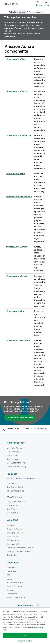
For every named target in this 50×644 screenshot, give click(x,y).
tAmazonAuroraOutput (16, 247)
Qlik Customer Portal (16, 463)
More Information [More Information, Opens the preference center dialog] (25, 641)
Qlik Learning (13, 459)
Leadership (12, 571)
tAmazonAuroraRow (15, 311)
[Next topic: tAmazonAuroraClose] (37, 429)
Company (11, 568)
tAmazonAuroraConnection (19, 135)
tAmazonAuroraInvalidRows (19, 197)
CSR (9, 575)
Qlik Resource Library (16, 466)
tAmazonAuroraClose (16, 59)
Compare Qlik (13, 544)
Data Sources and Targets (19, 551)
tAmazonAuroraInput (16, 174)
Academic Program (15, 583)
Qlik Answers (13, 505)
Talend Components (17, 12)
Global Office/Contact (17, 597)
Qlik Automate (13, 513)
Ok (25, 635)
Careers (10, 590)
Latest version (11, 36)
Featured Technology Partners (21, 548)
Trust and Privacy (15, 533)
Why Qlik (11, 525)
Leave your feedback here (20, 418)
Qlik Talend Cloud (15, 487)
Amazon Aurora (35, 12)
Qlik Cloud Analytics (16, 502)
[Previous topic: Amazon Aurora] (13, 429)
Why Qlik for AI (13, 540)
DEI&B (9, 579)
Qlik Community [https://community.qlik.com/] (25, 606)
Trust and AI (12, 537)
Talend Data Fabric (15, 491)
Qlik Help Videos (14, 448)
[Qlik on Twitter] (38, 606)
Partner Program (14, 586)
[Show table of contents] (5, 12)
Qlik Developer (13, 452)
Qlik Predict (12, 509)
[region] (25, 626)
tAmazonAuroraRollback (17, 276)
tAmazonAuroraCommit (17, 91)
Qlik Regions (12, 555)
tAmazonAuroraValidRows (18, 340)
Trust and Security (15, 529)
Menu (46, 5)
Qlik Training (12, 455)
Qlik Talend (12, 483)
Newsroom (12, 594)
